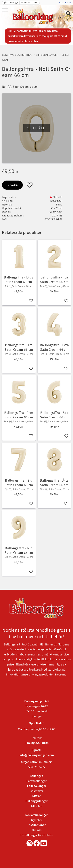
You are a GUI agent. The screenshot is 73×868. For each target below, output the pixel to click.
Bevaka (12, 185)
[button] (5, 10)
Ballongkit (37, 776)
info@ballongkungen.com (37, 755)
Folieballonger (37, 786)
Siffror (37, 796)
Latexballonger (36, 781)
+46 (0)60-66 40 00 (37, 743)
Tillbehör (37, 806)
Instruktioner (37, 825)
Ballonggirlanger (36, 801)
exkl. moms (65, 3)
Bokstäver (37, 791)
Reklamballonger (37, 815)
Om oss (37, 830)
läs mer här (32, 41)
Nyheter (37, 820)
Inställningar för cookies (36, 835)
